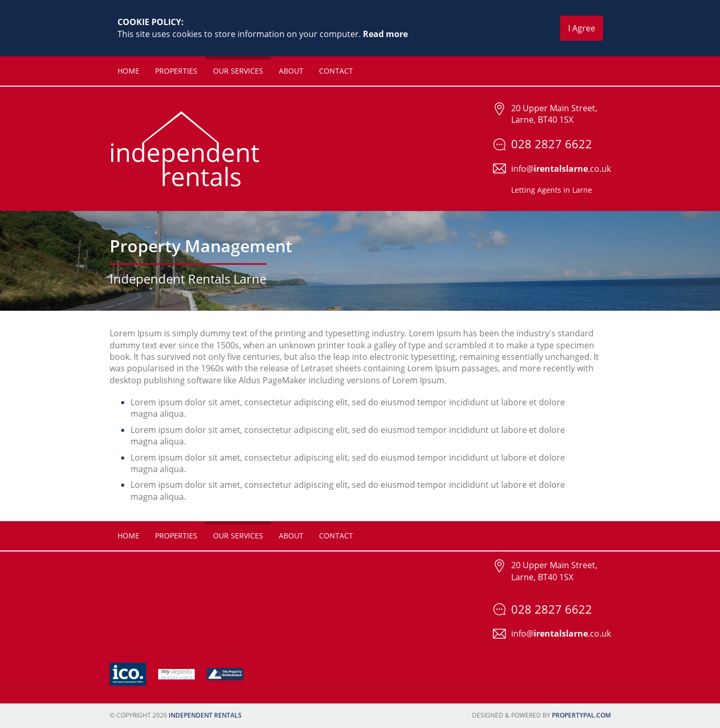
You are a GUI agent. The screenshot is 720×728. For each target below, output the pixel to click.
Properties (176, 71)
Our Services (238, 71)
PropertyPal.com (581, 715)
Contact (336, 71)
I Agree (582, 28)
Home (128, 71)
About (291, 71)
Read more (385, 34)
